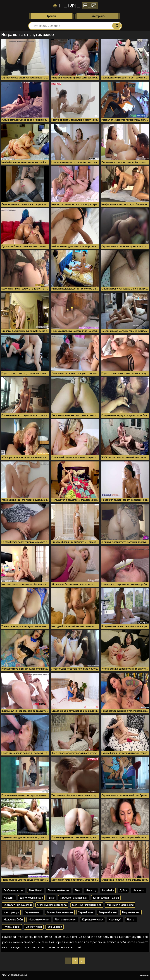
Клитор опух (11, 912)
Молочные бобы (13, 920)
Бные (51, 898)
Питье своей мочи (58, 890)
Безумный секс (131, 912)
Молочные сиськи (39, 920)
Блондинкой (55, 927)
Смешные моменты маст (87, 905)
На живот (139, 890)
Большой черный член (60, 912)
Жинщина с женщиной (120, 905)
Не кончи (9, 898)
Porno (75, 6)
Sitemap (144, 976)
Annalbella (108, 890)
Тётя (77, 890)
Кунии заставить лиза (106, 898)
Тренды (51, 16)
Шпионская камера (31, 898)
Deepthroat (36, 890)
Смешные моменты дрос (52, 905)
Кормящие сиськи (93, 920)
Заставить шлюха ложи (18, 905)
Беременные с (33, 912)
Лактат (131, 920)
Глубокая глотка (13, 890)
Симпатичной (34, 927)
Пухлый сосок (12, 927)
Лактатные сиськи (66, 920)
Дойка (123, 890)
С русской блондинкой (74, 898)
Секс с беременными (15, 976)
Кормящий (115, 920)
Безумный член (108, 912)
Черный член (86, 912)
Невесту (91, 890)
